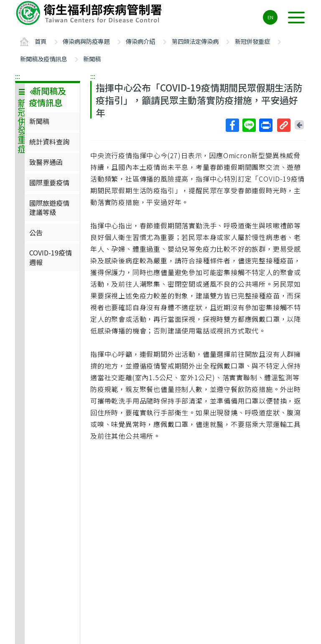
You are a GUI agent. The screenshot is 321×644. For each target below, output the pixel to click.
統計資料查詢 (49, 141)
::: (18, 76)
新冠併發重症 (252, 41)
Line (249, 125)
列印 (265, 125)
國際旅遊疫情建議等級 (49, 207)
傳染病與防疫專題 (86, 41)
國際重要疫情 (49, 182)
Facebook (232, 125)
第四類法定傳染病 (195, 41)
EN (270, 17)
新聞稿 (92, 59)
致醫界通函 (46, 162)
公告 (36, 232)
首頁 (41, 41)
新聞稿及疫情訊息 (43, 59)
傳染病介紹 (140, 41)
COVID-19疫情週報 (51, 257)
